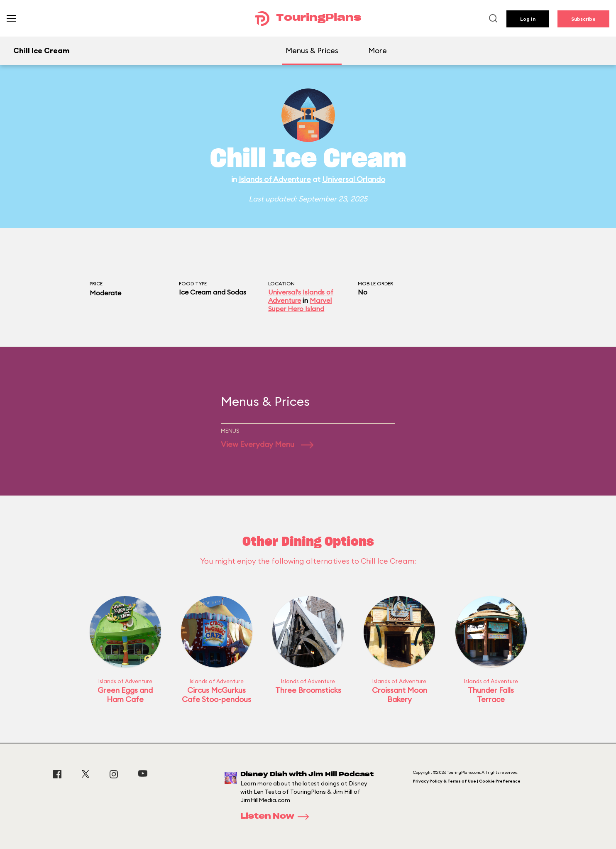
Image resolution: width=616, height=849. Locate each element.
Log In (528, 19)
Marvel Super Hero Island (300, 304)
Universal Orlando (354, 179)
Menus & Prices (312, 50)
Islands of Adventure (275, 179)
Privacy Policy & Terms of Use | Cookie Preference (467, 781)
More (378, 50)
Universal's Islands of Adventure (301, 296)
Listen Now (277, 817)
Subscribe (583, 19)
